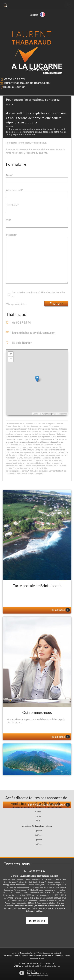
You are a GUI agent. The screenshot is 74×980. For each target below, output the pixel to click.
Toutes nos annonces (63, 956)
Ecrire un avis (37, 920)
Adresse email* (14, 190)
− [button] (11, 359)
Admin (51, 956)
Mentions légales (21, 956)
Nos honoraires (35, 956)
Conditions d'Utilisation (15, 474)
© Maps (45, 414)
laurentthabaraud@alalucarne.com (27, 83)
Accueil (10, 127)
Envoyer (56, 304)
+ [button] (11, 354)
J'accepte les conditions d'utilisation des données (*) (38, 295)
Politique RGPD (37, 958)
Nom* (9, 175)
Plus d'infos (60, 610)
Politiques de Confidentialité (49, 471)
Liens (44, 956)
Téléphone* (12, 205)
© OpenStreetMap (60, 414)
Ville (8, 220)
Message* (12, 235)
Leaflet (36, 414)
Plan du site (8, 956)
